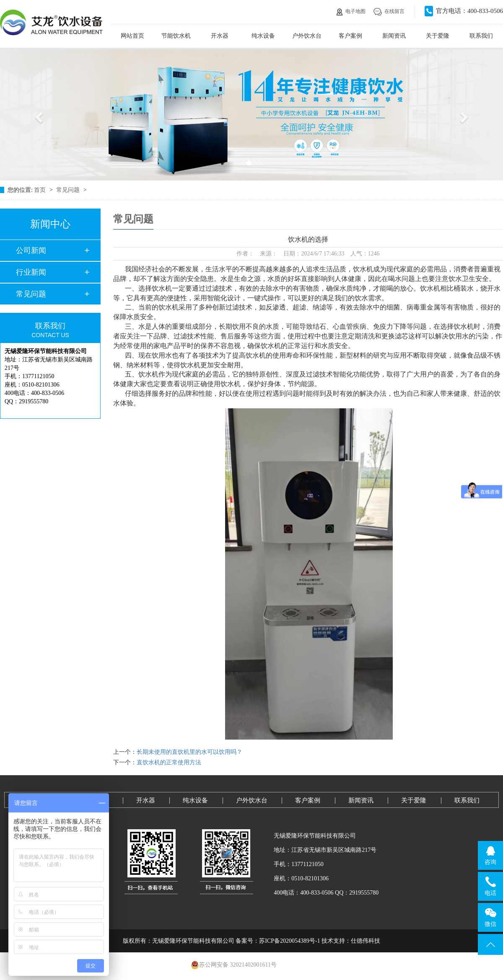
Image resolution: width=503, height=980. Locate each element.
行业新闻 (31, 272)
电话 (491, 886)
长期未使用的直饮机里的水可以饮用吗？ (189, 752)
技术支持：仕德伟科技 (351, 941)
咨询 (491, 855)
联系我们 (481, 36)
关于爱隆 (438, 36)
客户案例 (350, 36)
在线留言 (389, 11)
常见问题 (69, 190)
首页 (41, 190)
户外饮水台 (307, 36)
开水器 (220, 36)
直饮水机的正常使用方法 (169, 762)
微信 (491, 917)
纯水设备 (263, 36)
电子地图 (351, 11)
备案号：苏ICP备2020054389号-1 (278, 941)
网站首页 (132, 36)
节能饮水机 (176, 36)
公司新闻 (31, 250)
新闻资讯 (394, 36)
